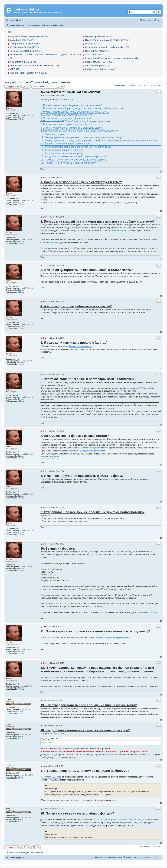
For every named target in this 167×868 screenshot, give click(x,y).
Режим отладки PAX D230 (99, 62)
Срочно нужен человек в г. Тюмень (29, 73)
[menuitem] (19, 20)
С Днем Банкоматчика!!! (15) (25, 51)
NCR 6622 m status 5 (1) (98, 51)
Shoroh (9, 108)
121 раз (21, 117)
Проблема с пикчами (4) (23, 62)
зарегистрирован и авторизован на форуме (124, 820)
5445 (17, 113)
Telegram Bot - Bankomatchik (25, 44)
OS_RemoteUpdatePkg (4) (99, 66)
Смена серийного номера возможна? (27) (107, 40)
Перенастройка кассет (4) (99, 36)
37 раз (20, 711)
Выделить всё (52, 739)
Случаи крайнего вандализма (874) (29, 36)
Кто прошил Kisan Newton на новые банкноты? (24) (112, 58)
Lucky (8, 700)
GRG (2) (15, 69)
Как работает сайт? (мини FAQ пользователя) (38, 82)
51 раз (21, 713)
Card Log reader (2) (95, 55)
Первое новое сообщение (124, 86)
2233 (17, 708)
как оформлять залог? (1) (24, 40)
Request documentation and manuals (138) (107, 47)
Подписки (52, 242)
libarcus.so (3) (92, 44)
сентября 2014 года (52, 777)
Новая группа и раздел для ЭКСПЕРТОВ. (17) (34, 66)
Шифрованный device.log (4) (100, 69)
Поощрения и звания (147, 612)
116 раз (21, 119)
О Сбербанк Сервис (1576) (25, 47)
